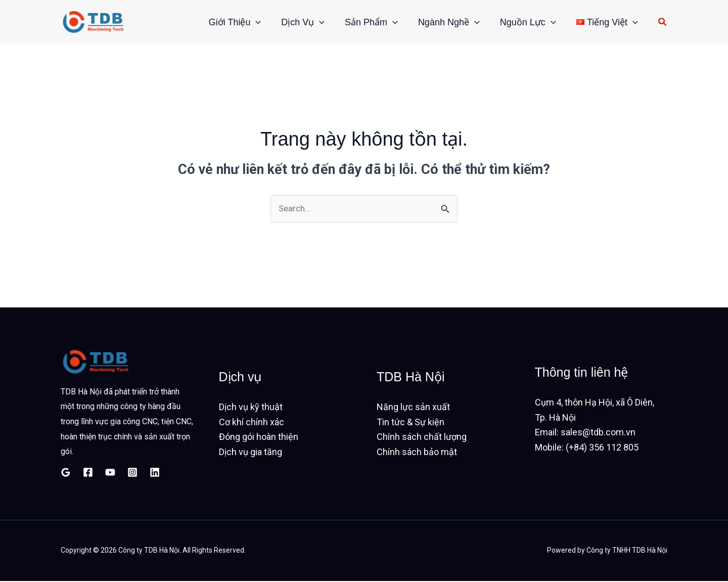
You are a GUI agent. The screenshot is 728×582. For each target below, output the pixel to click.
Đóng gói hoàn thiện (259, 438)
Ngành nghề (436, 22)
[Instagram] (132, 473)
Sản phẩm (354, 22)
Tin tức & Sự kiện (411, 423)
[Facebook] (88, 473)
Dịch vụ (280, 22)
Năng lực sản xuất (413, 408)
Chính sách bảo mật (417, 453)
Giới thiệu (207, 22)
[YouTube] (110, 473)
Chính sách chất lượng (422, 438)
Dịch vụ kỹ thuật (251, 408)
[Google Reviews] (66, 473)
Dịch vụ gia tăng (251, 453)
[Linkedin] (155, 473)
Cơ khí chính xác (252, 423)
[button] (228, 22)
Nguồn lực (520, 22)
